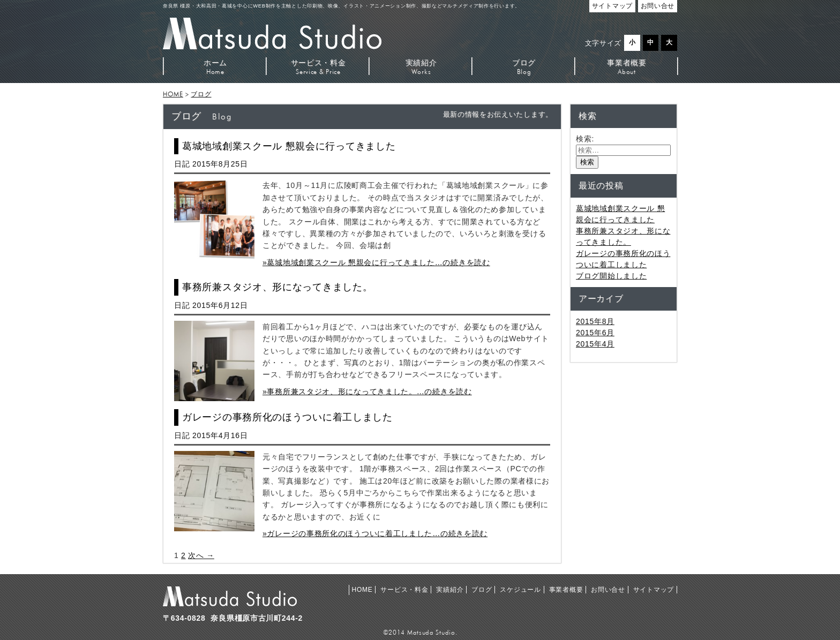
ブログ (524, 67)
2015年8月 (595, 321)
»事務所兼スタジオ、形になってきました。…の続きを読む (367, 391)
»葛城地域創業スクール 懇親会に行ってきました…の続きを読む (376, 262)
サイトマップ (654, 590)
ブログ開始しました (611, 276)
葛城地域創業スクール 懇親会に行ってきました (289, 146)
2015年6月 (595, 333)
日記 (182, 164)
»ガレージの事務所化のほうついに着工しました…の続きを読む (375, 533)
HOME (173, 94)
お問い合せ (608, 590)
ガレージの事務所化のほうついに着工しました (287, 417)
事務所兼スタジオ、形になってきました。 (277, 287)
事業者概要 (627, 67)
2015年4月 (595, 344)
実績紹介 (421, 67)
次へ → (201, 555)
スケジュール (520, 590)
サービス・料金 (318, 67)
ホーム (215, 67)
